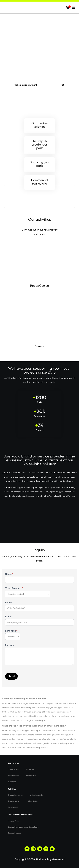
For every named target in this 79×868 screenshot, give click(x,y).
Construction (13, 769)
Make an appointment (25, 85)
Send (11, 676)
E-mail (9, 616)
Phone (9, 602)
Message (10, 645)
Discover (39, 346)
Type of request (14, 588)
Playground (13, 807)
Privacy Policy (14, 821)
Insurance (12, 782)
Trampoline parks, (15, 795)
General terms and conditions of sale (23, 827)
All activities (33, 801)
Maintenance (13, 775)
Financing (30, 769)
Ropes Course (39, 286)
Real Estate (31, 775)
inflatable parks (36, 795)
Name (9, 574)
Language (11, 631)
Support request (15, 833)
